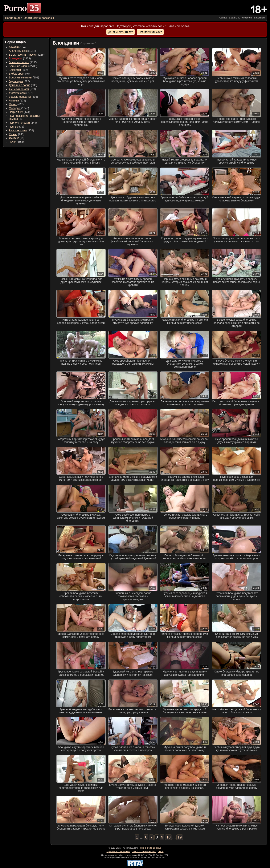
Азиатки (14, 47)
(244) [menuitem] (23, 123)
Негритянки (16, 112)
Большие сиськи (19, 62)
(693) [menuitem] (23, 97)
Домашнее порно (20, 85)
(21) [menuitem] (25, 117)
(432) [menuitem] (16, 104)
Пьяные (14, 127)
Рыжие (13, 134)
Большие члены (19, 66)
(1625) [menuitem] (19, 70)
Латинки (14, 101)
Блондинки (16, 58)
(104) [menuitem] (17, 47)
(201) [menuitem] (24, 77)
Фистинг (14, 138)
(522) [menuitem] (19, 81)
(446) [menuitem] (19, 74)
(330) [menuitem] (23, 85)
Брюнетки (15, 70)
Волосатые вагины (20, 77)
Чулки (13, 142)
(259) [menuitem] (21, 130)
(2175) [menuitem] (23, 62)
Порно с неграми (19, 123)
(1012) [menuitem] (22, 51)
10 (168, 837)
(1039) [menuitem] (17, 142)
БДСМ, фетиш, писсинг (23, 55)
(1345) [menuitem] (19, 108)
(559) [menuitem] (22, 89)
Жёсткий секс (17, 93)
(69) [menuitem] (17, 138)
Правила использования (118, 851)
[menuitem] (14, 18)
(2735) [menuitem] (23, 66)
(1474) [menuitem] (20, 58)
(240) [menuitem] (17, 134)
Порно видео (14, 18)
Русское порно (18, 130)
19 (180, 837)
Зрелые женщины (20, 97)
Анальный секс (18, 51)
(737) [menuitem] (21, 93)
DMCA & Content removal (144, 851)
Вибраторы (16, 74)
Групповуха (16, 81)
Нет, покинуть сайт (150, 32)
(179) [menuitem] (17, 101)
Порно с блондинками (151, 848)
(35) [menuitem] (16, 127)
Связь (161, 851)
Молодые (15, 108)
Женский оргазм (19, 89)
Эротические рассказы (39, 18)
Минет (13, 104)
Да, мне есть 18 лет (121, 32)
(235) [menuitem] (27, 55)
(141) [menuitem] (20, 112)
